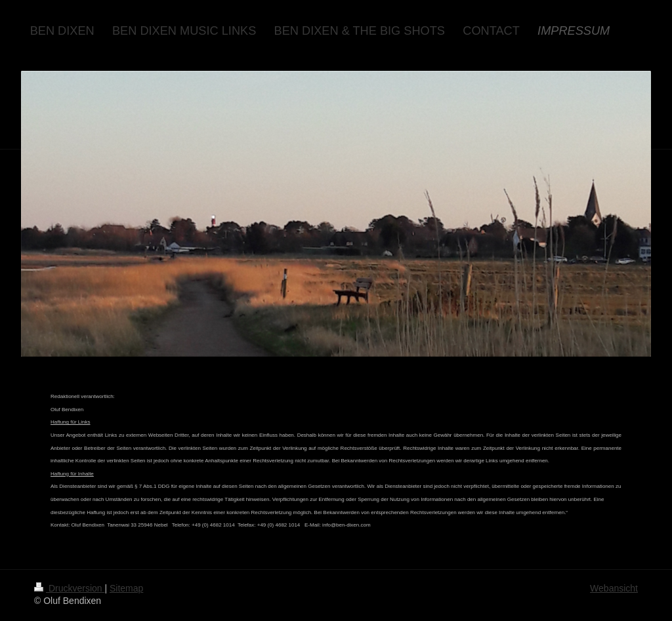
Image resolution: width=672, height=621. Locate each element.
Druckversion (69, 588)
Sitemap (126, 588)
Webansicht (614, 588)
